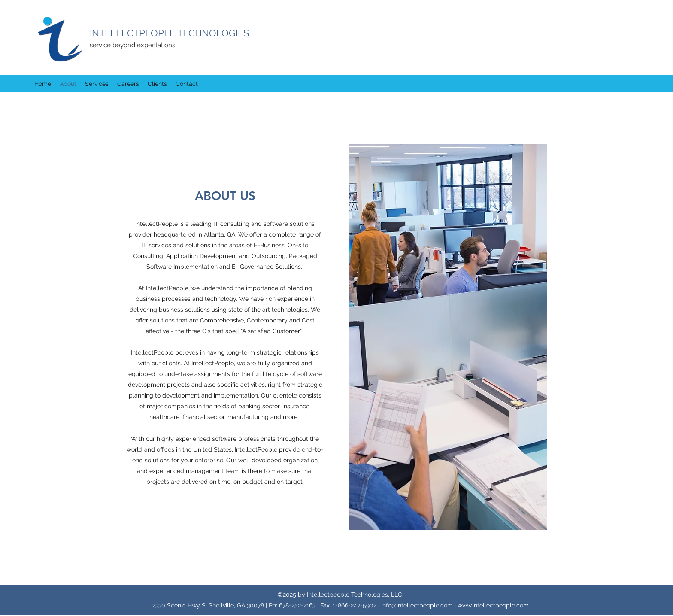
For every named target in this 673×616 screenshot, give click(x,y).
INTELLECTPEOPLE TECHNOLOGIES (169, 33)
